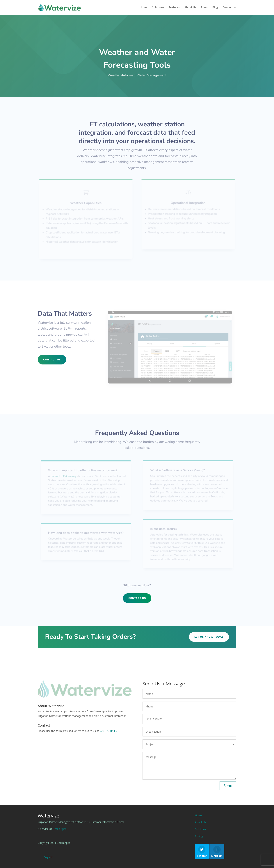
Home (144, 8)
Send (228, 786)
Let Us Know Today (209, 637)
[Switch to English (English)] (48, 857)
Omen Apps (60, 829)
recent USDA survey (64, 477)
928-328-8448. (108, 731)
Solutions (158, 8)
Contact (228, 8)
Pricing (199, 836)
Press (204, 8)
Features (174, 8)
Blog (215, 8)
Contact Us (52, 360)
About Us (190, 8)
